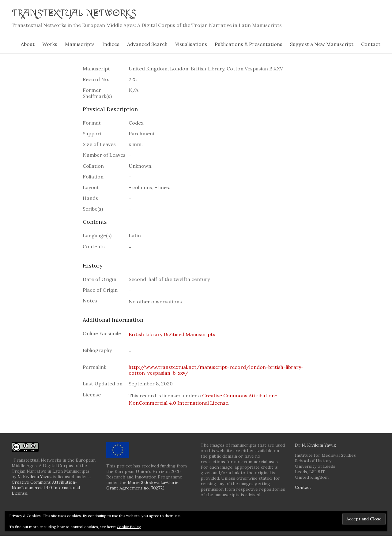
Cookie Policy (129, 527)
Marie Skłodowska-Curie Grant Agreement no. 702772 (142, 485)
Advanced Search (147, 44)
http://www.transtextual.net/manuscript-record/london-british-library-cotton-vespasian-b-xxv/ (216, 370)
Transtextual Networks (82, 13)
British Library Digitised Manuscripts (172, 335)
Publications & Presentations (249, 44)
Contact (371, 44)
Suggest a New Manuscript (322, 44)
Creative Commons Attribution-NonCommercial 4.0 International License (46, 488)
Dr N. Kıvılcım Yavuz (315, 445)
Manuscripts (80, 44)
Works (50, 44)
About (28, 44)
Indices (111, 44)
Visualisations (191, 44)
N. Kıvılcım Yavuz (35, 477)
